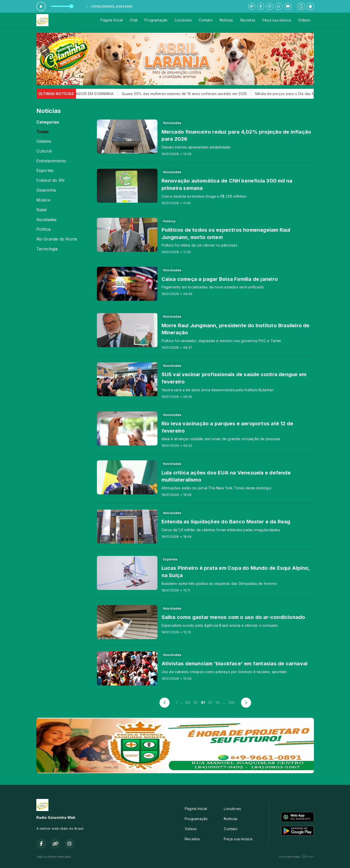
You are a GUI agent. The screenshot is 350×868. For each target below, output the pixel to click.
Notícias (226, 20)
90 (196, 702)
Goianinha (46, 190)
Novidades (47, 220)
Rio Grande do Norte (57, 239)
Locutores (183, 20)
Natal (42, 210)
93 (218, 702)
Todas (43, 132)
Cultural (44, 151)
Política (44, 229)
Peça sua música (277, 20)
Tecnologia (47, 249)
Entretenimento (51, 161)
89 (188, 702)
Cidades (44, 141)
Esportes (45, 171)
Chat (134, 20)
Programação (156, 20)
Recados (248, 20)
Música (43, 200)
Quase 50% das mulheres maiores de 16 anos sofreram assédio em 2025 (192, 94)
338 (232, 702)
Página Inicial (112, 20)
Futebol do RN (51, 180)
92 (210, 702)
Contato (206, 20)
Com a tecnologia (296, 857)
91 (203, 702)
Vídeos (304, 20)
